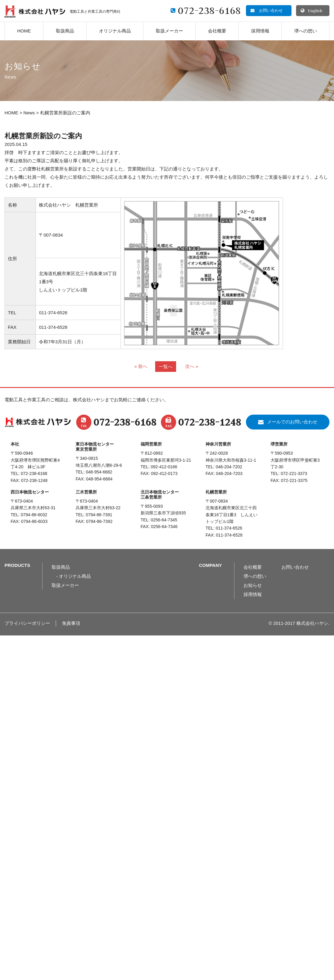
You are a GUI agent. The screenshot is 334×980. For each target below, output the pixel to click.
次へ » (192, 366)
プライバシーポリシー (27, 623)
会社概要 (217, 31)
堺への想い (306, 31)
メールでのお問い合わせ (292, 422)
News (29, 113)
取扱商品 (65, 31)
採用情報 (260, 31)
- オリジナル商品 (73, 576)
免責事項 (71, 623)
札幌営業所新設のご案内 (43, 136)
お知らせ (253, 585)
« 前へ (141, 366)
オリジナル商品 (115, 31)
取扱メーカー (169, 31)
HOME (24, 31)
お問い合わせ (295, 567)
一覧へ (166, 367)
